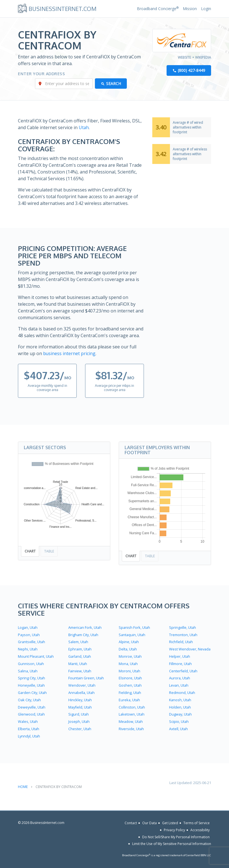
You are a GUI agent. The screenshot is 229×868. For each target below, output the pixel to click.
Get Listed (170, 819)
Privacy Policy (174, 826)
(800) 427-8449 (191, 71)
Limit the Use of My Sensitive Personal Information (172, 840)
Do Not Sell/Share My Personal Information (176, 833)
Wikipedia (203, 57)
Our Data (149, 819)
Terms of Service (197, 819)
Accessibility (200, 826)
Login (206, 9)
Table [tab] (49, 551)
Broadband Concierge (158, 9)
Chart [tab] (30, 551)
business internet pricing (69, 353)
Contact (131, 819)
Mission (190, 9)
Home (23, 783)
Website (184, 57)
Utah (84, 128)
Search (114, 84)
